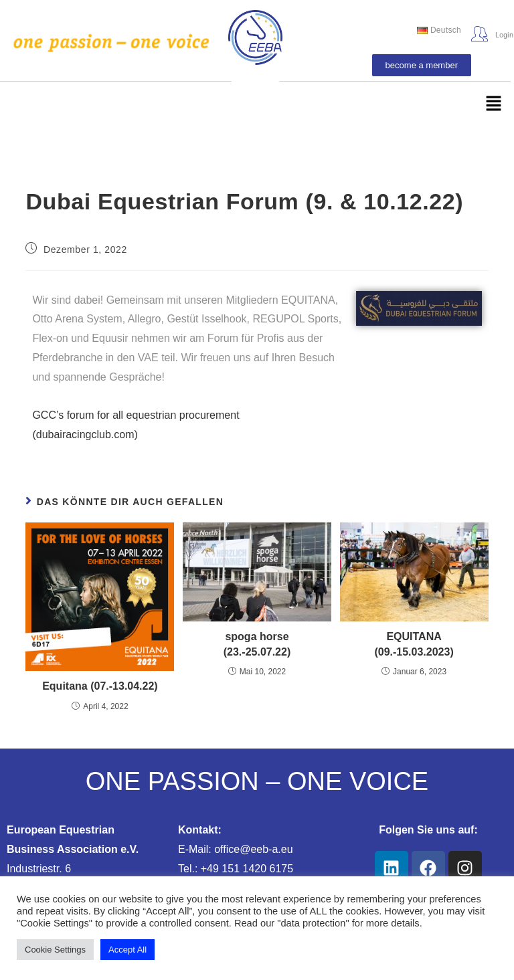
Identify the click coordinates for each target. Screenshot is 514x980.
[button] (494, 104)
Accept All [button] (127, 950)
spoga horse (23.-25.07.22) (257, 644)
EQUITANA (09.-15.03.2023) (414, 644)
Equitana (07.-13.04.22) (100, 686)
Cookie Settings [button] (55, 950)
